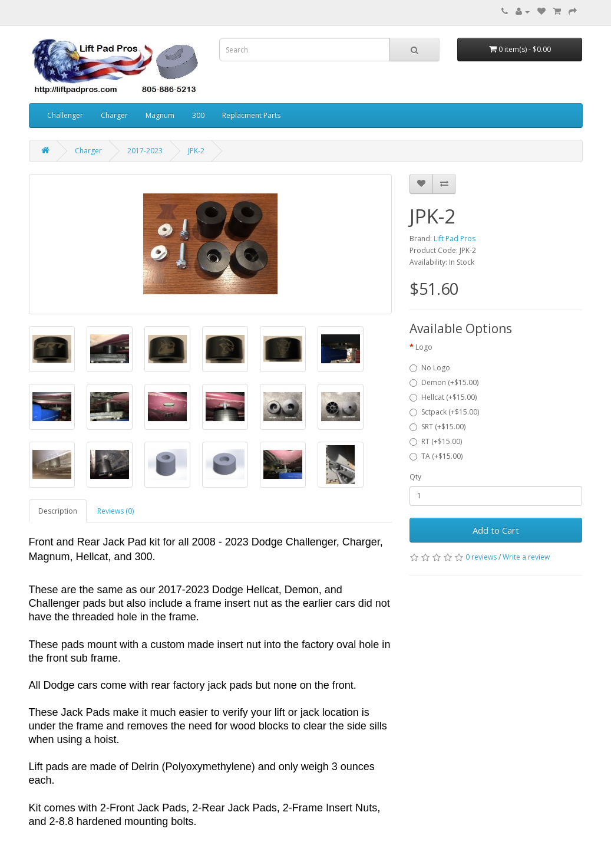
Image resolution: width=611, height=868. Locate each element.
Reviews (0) (115, 511)
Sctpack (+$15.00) (444, 412)
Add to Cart (496, 530)
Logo (424, 347)
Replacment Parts (251, 115)
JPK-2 (196, 151)
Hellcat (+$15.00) (443, 397)
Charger (114, 115)
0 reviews (481, 557)
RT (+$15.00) (436, 441)
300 (198, 115)
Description (58, 511)
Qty (415, 477)
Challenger (65, 115)
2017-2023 (145, 151)
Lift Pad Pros (455, 239)
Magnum (160, 115)
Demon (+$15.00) (444, 382)
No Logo (430, 368)
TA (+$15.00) (436, 456)
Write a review (526, 557)
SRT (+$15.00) (437, 427)
